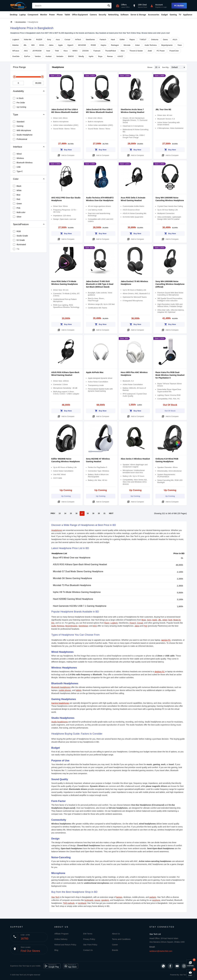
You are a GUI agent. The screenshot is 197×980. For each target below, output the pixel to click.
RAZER (39, 40)
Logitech (16, 40)
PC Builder (179, 6)
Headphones (57, 530)
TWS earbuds (69, 903)
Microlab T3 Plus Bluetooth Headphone (72, 585)
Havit (113, 40)
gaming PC (166, 640)
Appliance (188, 15)
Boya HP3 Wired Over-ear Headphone (72, 558)
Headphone (58, 67)
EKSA (42, 45)
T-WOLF (143, 40)
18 (88, 513)
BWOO (71, 56)
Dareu (165, 40)
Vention (38, 56)
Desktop (14, 15)
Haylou (103, 45)
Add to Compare (66, 155)
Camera (93, 15)
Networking (113, 15)
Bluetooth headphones (61, 687)
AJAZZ (120, 56)
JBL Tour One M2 (163, 109)
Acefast (48, 56)
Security (102, 15)
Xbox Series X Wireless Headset (135, 459)
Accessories (154, 15)
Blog (56, 950)
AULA (175, 40)
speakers (105, 900)
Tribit (57, 51)
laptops (119, 897)
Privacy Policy (89, 939)
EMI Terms (88, 934)
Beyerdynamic (167, 45)
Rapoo (132, 40)
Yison (180, 45)
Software (125, 15)
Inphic (91, 56)
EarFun (27, 56)
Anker (137, 45)
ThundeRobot (110, 51)
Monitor (44, 15)
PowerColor (174, 51)
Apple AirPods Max (95, 372)
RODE (93, 45)
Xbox (123, 51)
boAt (170, 620)
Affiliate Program (61, 934)
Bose (144, 620)
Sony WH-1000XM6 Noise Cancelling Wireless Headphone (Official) (170, 284)
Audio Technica (151, 45)
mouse (97, 900)
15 (71, 513)
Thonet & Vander (136, 51)
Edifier (122, 40)
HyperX (70, 45)
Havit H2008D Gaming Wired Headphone (73, 599)
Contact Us (88, 950)
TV (180, 15)
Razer (107, 623)
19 (93, 513)
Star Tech (55, 897)
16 (76, 513)
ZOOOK (86, 51)
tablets (79, 690)
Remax (110, 56)
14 (65, 513)
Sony (49, 40)
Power (52, 15)
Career (115, 945)
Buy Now (66, 149)
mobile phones (65, 690)
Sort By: (166, 67)
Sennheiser (83, 626)
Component (33, 15)
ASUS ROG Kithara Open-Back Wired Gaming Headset (80, 564)
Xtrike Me (28, 40)
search (109, 6)
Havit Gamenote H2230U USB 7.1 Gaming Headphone (80, 606)
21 (104, 513)
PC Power (161, 51)
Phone (60, 15)
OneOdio (16, 56)
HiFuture (16, 51)
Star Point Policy (90, 945)
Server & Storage (138, 15)
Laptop (23, 15)
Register (158, 7)
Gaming (173, 15)
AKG (26, 51)
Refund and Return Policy (65, 945)
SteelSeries (90, 40)
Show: (150, 67)
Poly (145, 626)
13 (60, 513)
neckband (82, 903)
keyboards (89, 900)
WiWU (75, 51)
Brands (115, 950)
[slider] (14, 77)
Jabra (51, 45)
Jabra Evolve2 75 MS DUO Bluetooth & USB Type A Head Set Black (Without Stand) (100, 284)
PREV (53, 513)
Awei (48, 51)
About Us (116, 934)
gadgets (153, 897)
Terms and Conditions (121, 939)
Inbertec (16, 45)
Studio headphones (60, 722)
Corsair (67, 40)
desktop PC (160, 672)
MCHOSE (82, 45)
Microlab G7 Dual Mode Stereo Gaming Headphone (78, 571)
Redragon (115, 45)
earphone (156, 900)
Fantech (103, 40)
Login (165, 7)
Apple (60, 45)
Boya (100, 56)
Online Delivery (61, 939)
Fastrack (97, 51)
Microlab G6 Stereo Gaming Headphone (73, 578)
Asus (58, 40)
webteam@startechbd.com (161, 951)
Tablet (67, 15)
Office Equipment (80, 15)
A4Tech (78, 40)
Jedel (150, 51)
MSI (33, 45)
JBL (25, 45)
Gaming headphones (60, 703)
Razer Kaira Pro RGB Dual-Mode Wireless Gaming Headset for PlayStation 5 (170, 375)
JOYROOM (37, 51)
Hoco (66, 51)
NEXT (111, 513)
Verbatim (60, 56)
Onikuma (155, 40)
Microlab (127, 45)
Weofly (81, 56)
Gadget (164, 15)
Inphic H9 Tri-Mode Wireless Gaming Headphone (77, 592)
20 (99, 513)
